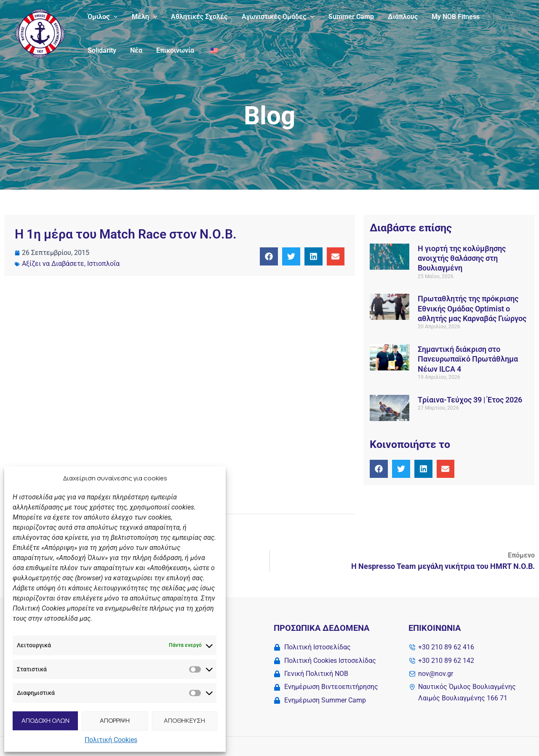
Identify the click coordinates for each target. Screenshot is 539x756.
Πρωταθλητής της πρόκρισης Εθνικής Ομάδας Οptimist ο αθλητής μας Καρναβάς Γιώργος (473, 308)
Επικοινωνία (174, 50)
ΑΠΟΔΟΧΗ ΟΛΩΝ (45, 720)
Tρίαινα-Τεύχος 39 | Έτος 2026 (470, 400)
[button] (113, 17)
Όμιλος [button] (102, 17)
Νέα (135, 50)
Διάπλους (400, 17)
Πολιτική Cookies (111, 740)
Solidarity (101, 50)
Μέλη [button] (144, 17)
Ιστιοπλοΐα (103, 264)
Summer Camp (349, 17)
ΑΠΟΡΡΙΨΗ (115, 720)
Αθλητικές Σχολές (198, 17)
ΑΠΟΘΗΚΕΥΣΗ (184, 720)
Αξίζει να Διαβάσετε (53, 264)
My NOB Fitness (452, 17)
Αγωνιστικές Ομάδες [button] (276, 17)
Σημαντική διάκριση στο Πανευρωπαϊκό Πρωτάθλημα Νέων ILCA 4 (468, 359)
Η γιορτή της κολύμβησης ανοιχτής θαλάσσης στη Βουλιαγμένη (462, 258)
